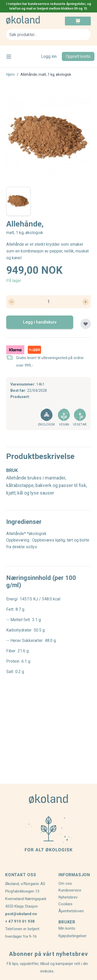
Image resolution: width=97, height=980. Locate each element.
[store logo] (27, 20)
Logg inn (49, 56)
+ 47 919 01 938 (20, 921)
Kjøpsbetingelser (73, 936)
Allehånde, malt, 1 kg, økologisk (46, 74)
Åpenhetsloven (71, 911)
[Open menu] (9, 57)
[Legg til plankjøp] (86, 324)
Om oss (65, 883)
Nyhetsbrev (68, 897)
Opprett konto (78, 56)
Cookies (65, 904)
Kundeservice (70, 890)
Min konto (67, 928)
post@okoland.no (21, 914)
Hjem (10, 74)
